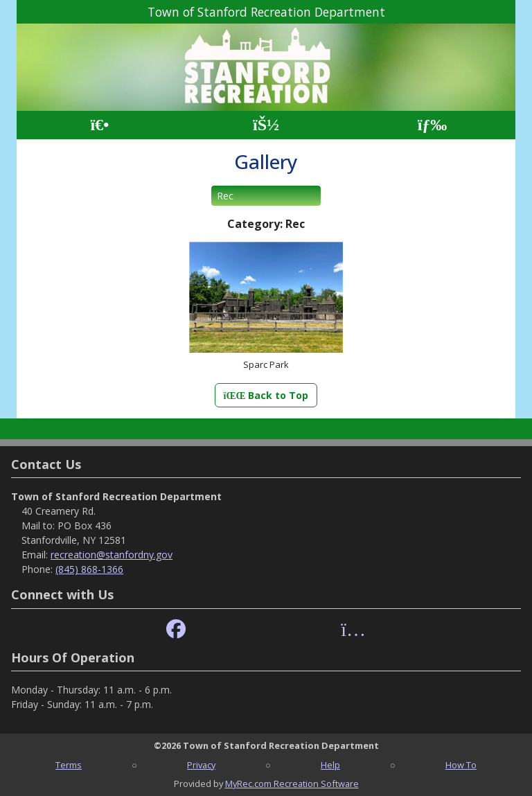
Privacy (201, 765)
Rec (225, 196)
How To (461, 765)
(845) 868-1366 (89, 569)
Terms (69, 765)
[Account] (266, 125)
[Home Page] (99, 125)
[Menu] (433, 125)
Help (330, 765)
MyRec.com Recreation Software (292, 784)
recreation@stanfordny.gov (112, 555)
